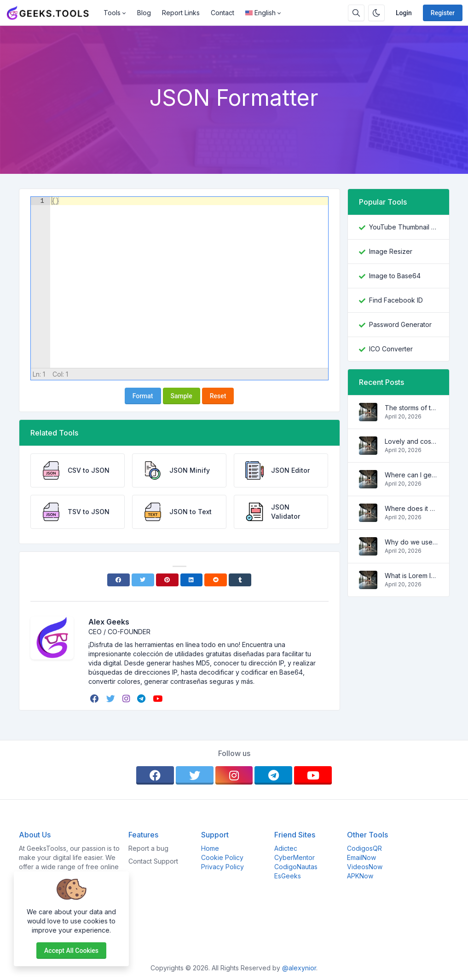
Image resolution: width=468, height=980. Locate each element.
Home (210, 848)
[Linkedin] (192, 580)
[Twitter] (143, 580)
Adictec (286, 848)
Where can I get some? (411, 475)
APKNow (360, 876)
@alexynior (299, 968)
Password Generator (400, 324)
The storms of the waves (411, 408)
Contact (222, 13)
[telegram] (142, 699)
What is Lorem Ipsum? (411, 576)
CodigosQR (364, 848)
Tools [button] (112, 13)
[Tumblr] (240, 580)
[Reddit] (216, 580)
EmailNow (361, 857)
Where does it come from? (411, 508)
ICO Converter (391, 349)
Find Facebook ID (396, 300)
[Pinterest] (167, 580)
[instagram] (127, 699)
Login (404, 13)
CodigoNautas (296, 867)
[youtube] (159, 699)
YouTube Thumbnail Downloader (404, 227)
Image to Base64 (395, 276)
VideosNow (365, 867)
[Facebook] (118, 580)
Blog (144, 13)
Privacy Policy (222, 867)
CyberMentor (295, 857)
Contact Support (153, 861)
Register (443, 13)
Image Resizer (391, 251)
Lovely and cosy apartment (411, 441)
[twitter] (112, 699)
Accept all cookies (71, 951)
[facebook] (95, 699)
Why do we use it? (411, 542)
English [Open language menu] (260, 13)
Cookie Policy (222, 857)
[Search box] (356, 13)
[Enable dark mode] (376, 13)
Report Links (181, 13)
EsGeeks (288, 876)
